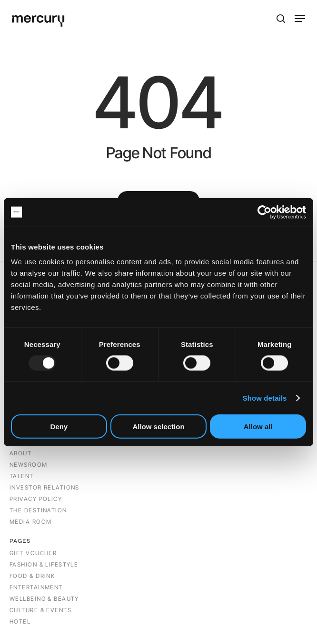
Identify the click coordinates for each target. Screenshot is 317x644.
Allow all (258, 427)
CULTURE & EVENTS (40, 610)
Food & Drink (32, 576)
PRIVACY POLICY (36, 499)
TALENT (22, 476)
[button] (300, 19)
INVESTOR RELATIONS (45, 487)
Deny (59, 427)
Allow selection (158, 427)
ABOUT (22, 453)
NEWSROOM (29, 465)
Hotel (20, 621)
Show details (265, 398)
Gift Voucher (33, 553)
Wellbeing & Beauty (44, 599)
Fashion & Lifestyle (44, 564)
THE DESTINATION (38, 510)
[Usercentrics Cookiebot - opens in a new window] (264, 212)
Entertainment (36, 587)
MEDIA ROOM (30, 522)
